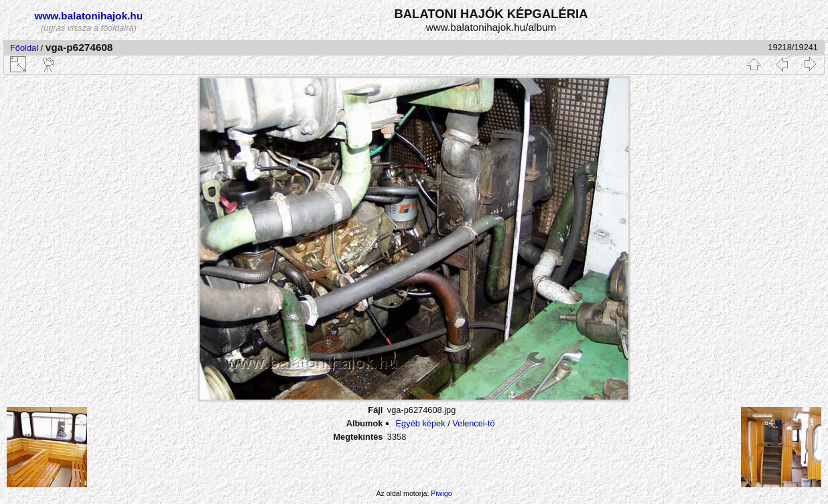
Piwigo (441, 493)
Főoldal (24, 48)
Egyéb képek (421, 423)
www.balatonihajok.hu (88, 16)
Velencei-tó (473, 423)
